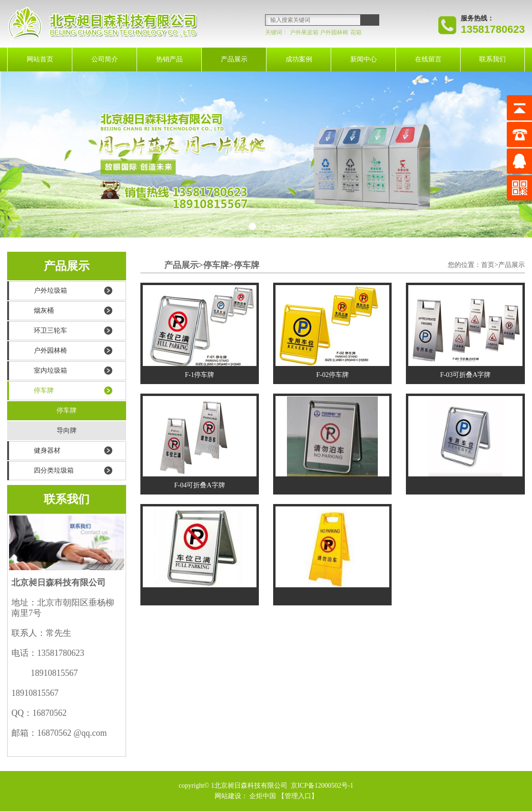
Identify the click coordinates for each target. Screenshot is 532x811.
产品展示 (234, 59)
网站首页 (40, 59)
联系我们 (493, 59)
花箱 (356, 32)
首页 (488, 265)
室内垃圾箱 (50, 371)
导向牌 (67, 430)
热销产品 (169, 59)
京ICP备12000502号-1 (321, 786)
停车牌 (44, 391)
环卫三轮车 (50, 331)
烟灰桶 (44, 311)
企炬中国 (263, 796)
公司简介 (105, 59)
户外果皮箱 (304, 32)
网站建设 (228, 796)
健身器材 (47, 450)
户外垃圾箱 (50, 291)
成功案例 (299, 59)
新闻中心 (364, 59)
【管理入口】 (298, 796)
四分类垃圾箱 (54, 470)
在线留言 (428, 59)
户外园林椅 (334, 32)
